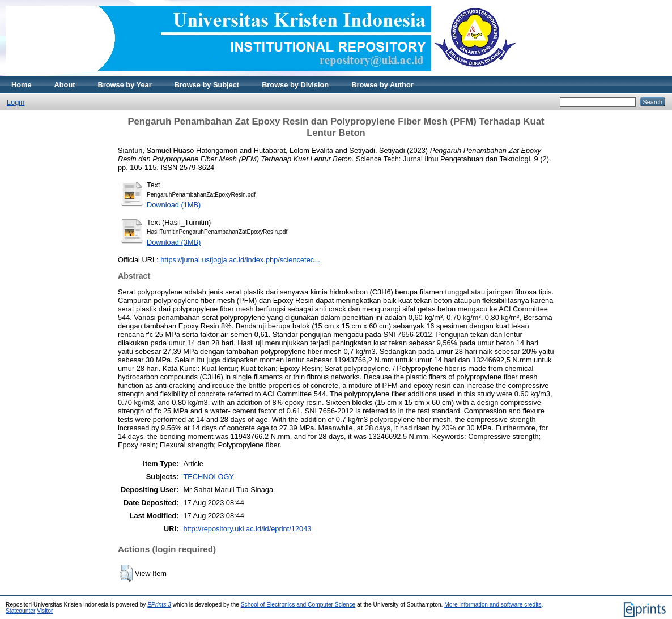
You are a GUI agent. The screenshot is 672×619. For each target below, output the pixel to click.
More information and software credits (493, 605)
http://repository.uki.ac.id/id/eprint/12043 (247, 529)
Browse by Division (295, 85)
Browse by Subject (207, 85)
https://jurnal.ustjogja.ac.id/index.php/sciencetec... (240, 260)
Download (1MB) (174, 205)
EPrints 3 (159, 605)
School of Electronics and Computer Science (298, 605)
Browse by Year (125, 85)
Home (22, 85)
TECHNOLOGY (209, 477)
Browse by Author (382, 85)
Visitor (45, 611)
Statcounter (20, 611)
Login (16, 102)
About (65, 85)
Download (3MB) (174, 242)
